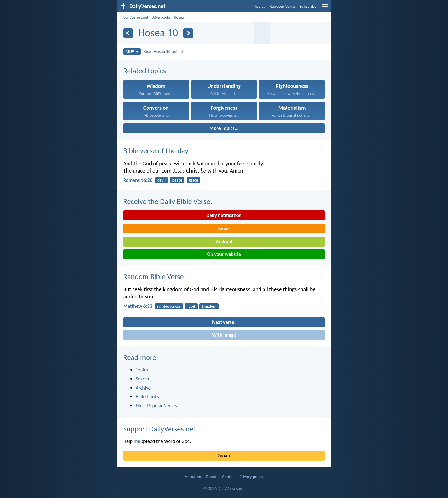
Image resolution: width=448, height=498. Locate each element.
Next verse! (224, 322)
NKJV (132, 51)
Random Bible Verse (154, 277)
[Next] (188, 33)
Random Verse (282, 6)
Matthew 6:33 (138, 306)
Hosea (179, 17)
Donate (224, 456)
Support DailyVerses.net (159, 429)
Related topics (145, 71)
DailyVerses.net (136, 17)
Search (142, 379)
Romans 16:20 (138, 180)
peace (177, 180)
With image (224, 335)
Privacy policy (251, 477)
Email (224, 228)
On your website (224, 254)
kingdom (209, 306)
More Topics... (224, 128)
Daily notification (224, 215)
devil (161, 180)
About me (194, 477)
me (137, 441)
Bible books (161, 17)
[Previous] (128, 33)
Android (224, 241)
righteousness (169, 306)
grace (193, 180)
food (191, 306)
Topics (260, 6)
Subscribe (308, 6)
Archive (143, 388)
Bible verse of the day (156, 151)
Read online (163, 51)
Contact (229, 477)
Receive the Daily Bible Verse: (168, 201)
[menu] (325, 9)
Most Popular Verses (156, 406)
